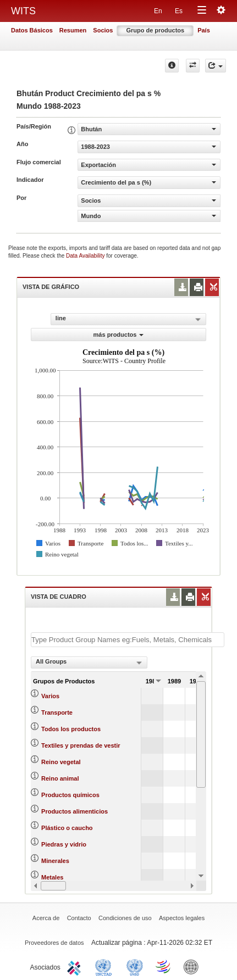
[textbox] (128, 640)
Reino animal (60, 778)
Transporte (57, 712)
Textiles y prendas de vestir (81, 745)
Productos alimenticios (75, 811)
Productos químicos (70, 795)
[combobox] (89, 662)
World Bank (194, 966)
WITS (23, 11)
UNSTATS (135, 966)
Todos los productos (71, 729)
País (204, 30)
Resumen (73, 30)
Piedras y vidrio (64, 844)
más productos (119, 335)
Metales (52, 877)
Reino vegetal (61, 762)
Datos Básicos (32, 30)
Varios (50, 696)
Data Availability (86, 256)
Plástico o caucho (67, 828)
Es (179, 11)
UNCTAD (106, 966)
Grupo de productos (155, 30)
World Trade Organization (164, 966)
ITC (76, 966)
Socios (103, 30)
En (158, 11)
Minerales (55, 861)
